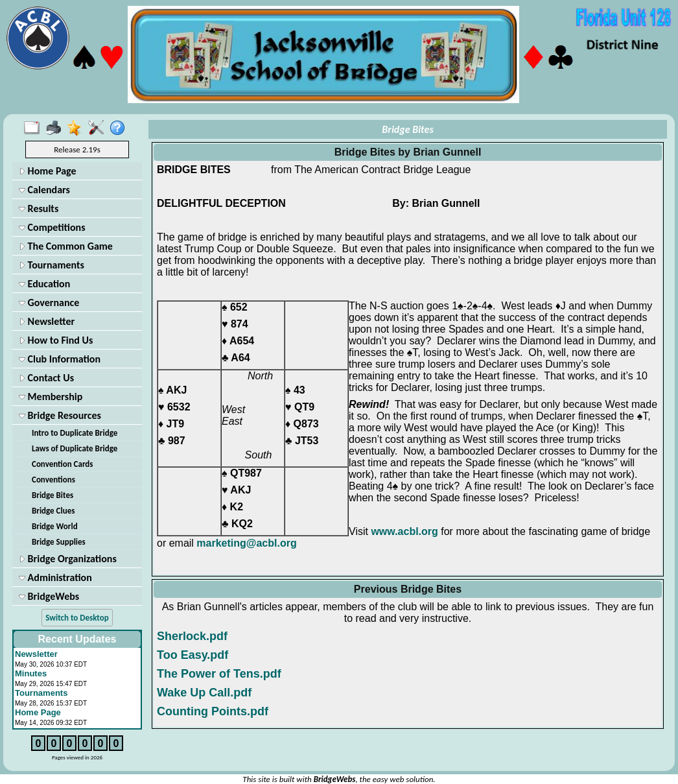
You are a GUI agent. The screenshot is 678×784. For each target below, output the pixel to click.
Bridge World (55, 526)
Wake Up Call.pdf (204, 693)
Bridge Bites (53, 495)
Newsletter (47, 321)
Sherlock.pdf (192, 636)
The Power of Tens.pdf (219, 674)
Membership (51, 397)
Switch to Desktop (77, 618)
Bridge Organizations (68, 559)
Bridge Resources (60, 415)
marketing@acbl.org (246, 543)
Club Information (60, 359)
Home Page (48, 171)
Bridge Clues (53, 511)
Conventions (53, 480)
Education (44, 284)
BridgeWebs (49, 596)
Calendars (44, 190)
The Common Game (66, 246)
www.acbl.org (404, 531)
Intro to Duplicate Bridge (75, 433)
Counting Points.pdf (213, 711)
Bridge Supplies (59, 542)
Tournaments (52, 265)
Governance (49, 303)
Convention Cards (63, 464)
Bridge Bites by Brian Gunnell (408, 152)
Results (39, 208)
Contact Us (46, 378)
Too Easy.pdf (193, 655)
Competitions (52, 227)
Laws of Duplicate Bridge (75, 448)
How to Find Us (56, 340)
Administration (55, 577)
